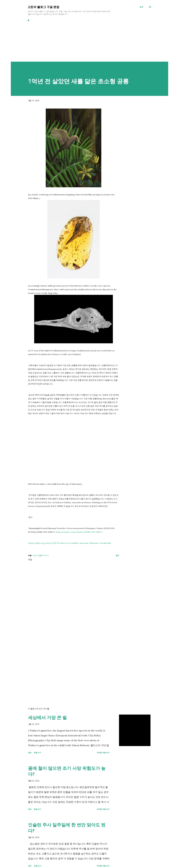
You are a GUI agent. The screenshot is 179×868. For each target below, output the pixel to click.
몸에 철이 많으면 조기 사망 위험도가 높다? (67, 771)
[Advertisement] (85, 44)
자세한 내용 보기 (103, 753)
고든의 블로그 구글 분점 (43, 7)
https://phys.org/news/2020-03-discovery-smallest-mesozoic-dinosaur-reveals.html (70, 543)
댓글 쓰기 (37, 753)
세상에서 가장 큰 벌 (47, 717)
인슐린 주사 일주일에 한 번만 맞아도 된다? (67, 828)
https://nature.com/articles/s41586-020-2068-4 (79, 532)
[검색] (141, 7)
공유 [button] (117, 555)
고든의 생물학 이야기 (41, 555)
